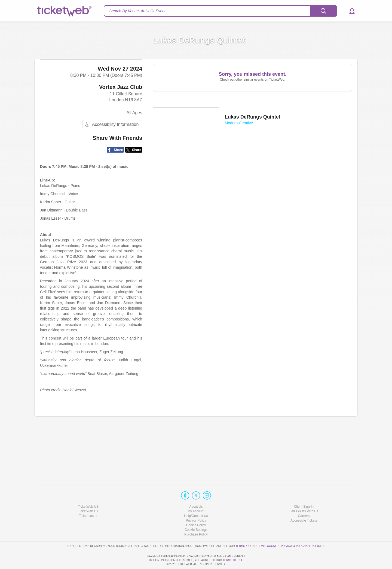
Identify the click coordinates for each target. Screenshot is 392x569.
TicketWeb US (88, 491)
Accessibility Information (111, 176)
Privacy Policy (196, 505)
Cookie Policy (196, 510)
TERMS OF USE (233, 560)
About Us (196, 491)
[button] (349, 11)
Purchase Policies (310, 530)
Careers (304, 500)
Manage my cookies (196, 514)
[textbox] (220, 11)
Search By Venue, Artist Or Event (137, 11)
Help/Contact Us (196, 500)
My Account (196, 496)
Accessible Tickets (304, 505)
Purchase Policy (196, 519)
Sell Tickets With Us (304, 496)
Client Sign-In (304, 491)
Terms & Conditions (250, 530)
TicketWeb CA (88, 496)
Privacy (287, 530)
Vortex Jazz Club (121, 138)
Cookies (273, 530)
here (153, 530)
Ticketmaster (88, 500)
